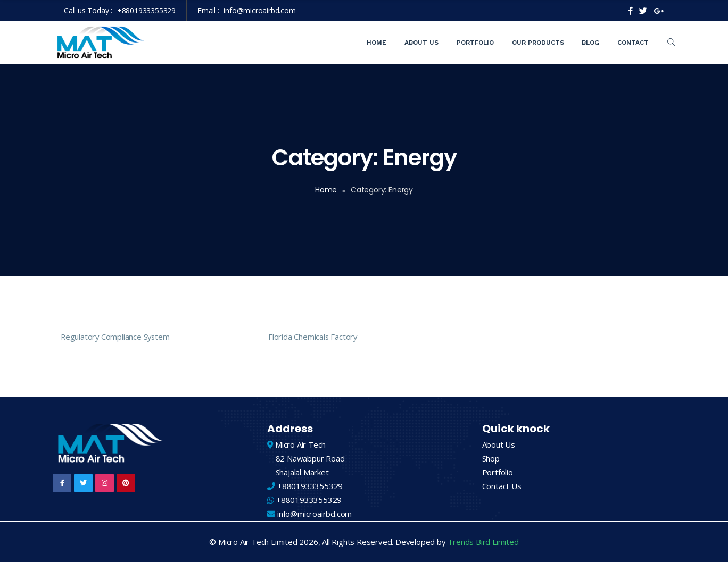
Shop (491, 458)
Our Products (538, 43)
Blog (590, 43)
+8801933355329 (146, 10)
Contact (633, 43)
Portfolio (475, 43)
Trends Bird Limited (483, 542)
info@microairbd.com (259, 10)
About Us (421, 43)
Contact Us (502, 486)
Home (377, 43)
